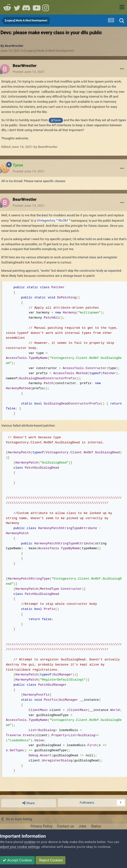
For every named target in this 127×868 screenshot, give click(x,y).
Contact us (66, 826)
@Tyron (56, 120)
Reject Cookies (50, 860)
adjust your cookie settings (20, 847)
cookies (30, 842)
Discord (27, 7)
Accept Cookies (17, 860)
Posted (29, 72)
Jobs (82, 826)
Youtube (36, 7)
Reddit (7, 7)
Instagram (46, 7)
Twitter (17, 7)
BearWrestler (14, 46)
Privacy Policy (41, 826)
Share (28, 803)
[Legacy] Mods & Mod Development (49, 51)
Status (96, 826)
